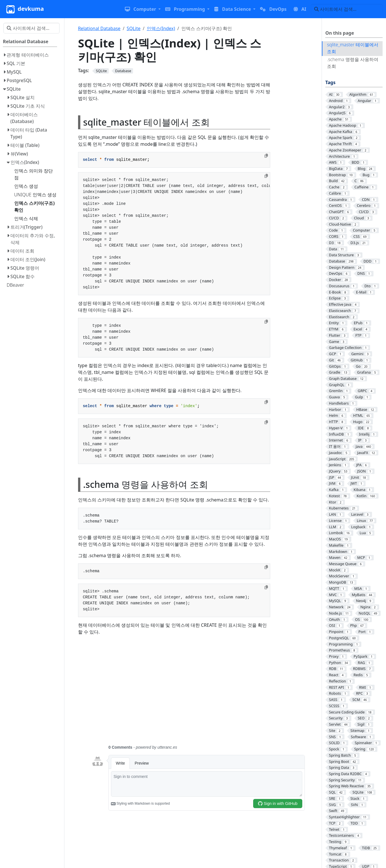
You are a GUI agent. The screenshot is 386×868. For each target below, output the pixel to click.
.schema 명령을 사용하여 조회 (353, 63)
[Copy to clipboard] (266, 156)
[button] (143, 9)
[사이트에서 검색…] (347, 9)
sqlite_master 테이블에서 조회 (353, 48)
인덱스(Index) (161, 28)
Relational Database (99, 28)
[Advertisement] (198, 693)
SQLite (134, 28)
